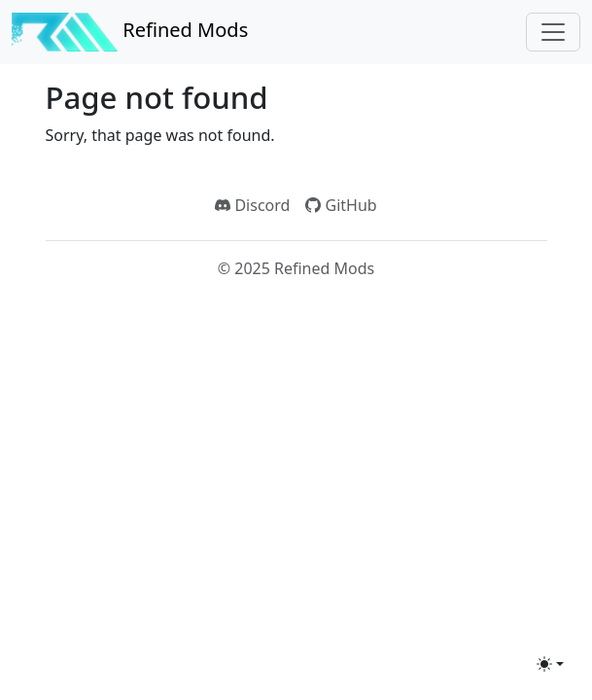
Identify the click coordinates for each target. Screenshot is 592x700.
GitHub (341, 205)
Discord (252, 205)
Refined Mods (130, 32)
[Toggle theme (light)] (550, 664)
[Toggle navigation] (553, 32)
